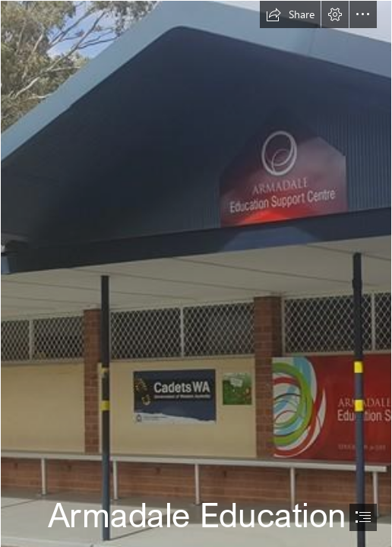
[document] (196, 273)
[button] (290, 14)
